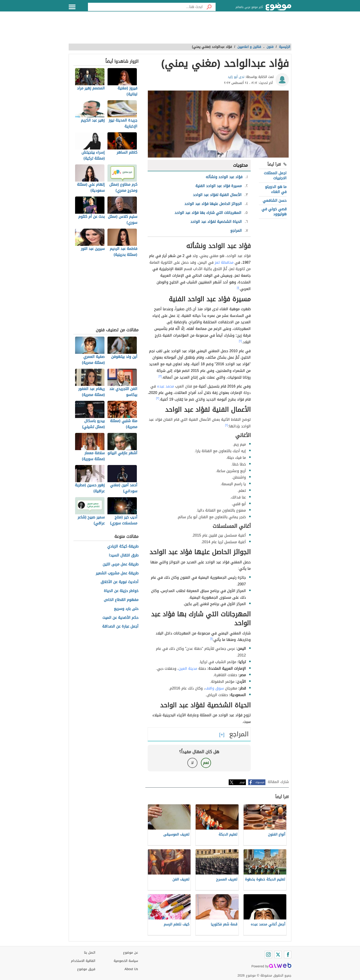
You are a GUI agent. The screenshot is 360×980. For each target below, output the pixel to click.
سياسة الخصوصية (126, 961)
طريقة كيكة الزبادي (123, 547)
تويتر (242, 782)
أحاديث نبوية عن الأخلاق (120, 582)
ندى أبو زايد (236, 77)
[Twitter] (278, 955)
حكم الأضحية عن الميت (120, 618)
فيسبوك (260, 782)
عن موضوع (131, 953)
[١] (238, 288)
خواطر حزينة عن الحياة (121, 591)
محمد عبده (166, 386)
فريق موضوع (86, 969)
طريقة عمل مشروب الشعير (117, 573)
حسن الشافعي (275, 201)
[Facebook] (288, 955)
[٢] (240, 341)
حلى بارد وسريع (126, 609)
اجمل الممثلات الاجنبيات (275, 176)
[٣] (160, 376)
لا (192, 763)
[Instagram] (268, 955)
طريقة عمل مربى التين (121, 564)
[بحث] (209, 7)
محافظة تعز (224, 262)
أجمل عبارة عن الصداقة (120, 627)
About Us (131, 969)
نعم (206, 763)
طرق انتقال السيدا (124, 555)
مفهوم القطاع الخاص (121, 600)
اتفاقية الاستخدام (83, 961)
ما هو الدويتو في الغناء (276, 189)
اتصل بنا (90, 953)
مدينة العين (188, 669)
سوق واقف (214, 688)
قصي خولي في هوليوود (274, 212)
